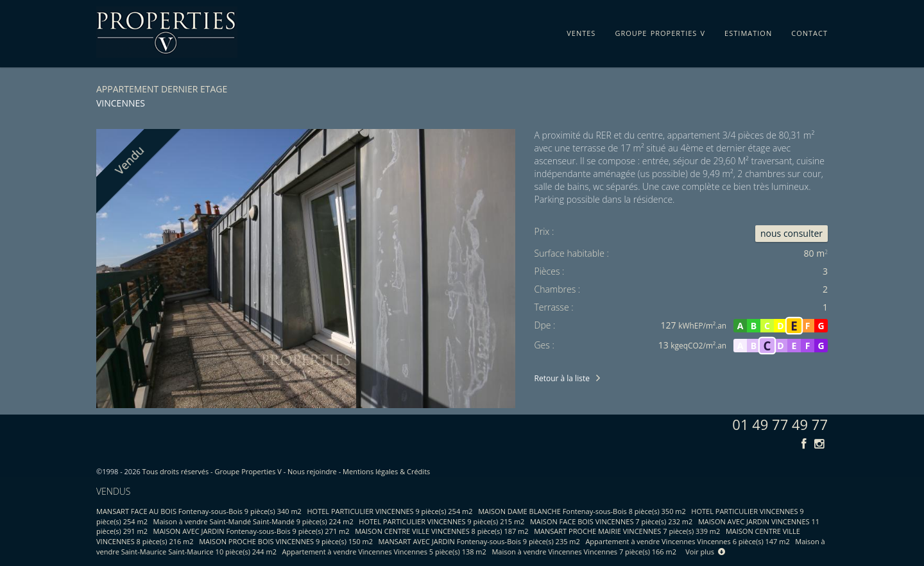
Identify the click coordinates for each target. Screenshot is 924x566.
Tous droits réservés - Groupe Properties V (212, 471)
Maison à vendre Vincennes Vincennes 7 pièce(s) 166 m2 (584, 552)
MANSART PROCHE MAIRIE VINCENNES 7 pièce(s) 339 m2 (627, 531)
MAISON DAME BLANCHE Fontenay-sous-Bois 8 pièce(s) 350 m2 (582, 511)
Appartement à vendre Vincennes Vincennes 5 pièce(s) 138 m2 (384, 552)
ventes (581, 31)
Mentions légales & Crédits (386, 471)
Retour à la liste (562, 378)
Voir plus (705, 552)
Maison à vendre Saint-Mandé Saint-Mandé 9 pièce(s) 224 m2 (253, 521)
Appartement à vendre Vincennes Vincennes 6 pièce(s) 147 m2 (687, 541)
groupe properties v (660, 31)
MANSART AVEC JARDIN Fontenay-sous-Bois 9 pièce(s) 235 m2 (479, 541)
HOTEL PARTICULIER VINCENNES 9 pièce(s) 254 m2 (390, 511)
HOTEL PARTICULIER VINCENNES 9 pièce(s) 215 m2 (441, 521)
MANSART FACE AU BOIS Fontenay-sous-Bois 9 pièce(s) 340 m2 (199, 511)
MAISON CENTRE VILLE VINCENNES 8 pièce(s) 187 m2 (441, 531)
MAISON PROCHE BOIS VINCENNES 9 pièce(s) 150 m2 (286, 541)
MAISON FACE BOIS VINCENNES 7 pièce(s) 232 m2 (611, 521)
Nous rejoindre (312, 471)
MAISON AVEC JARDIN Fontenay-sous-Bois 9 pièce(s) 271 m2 (252, 531)
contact (809, 31)
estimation (748, 31)
